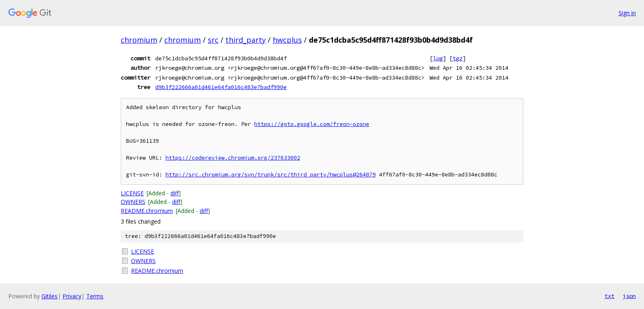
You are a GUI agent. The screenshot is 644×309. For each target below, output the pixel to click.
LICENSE (132, 193)
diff (175, 193)
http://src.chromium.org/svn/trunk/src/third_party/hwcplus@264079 (271, 175)
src (213, 40)
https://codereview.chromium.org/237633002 (233, 158)
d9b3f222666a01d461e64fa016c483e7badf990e (221, 87)
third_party (246, 40)
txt (609, 296)
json (629, 296)
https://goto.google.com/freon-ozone (312, 124)
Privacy (72, 296)
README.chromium (147, 211)
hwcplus (287, 40)
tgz (458, 58)
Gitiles (49, 296)
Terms (95, 296)
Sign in (627, 13)
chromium (139, 40)
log (438, 58)
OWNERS (133, 202)
